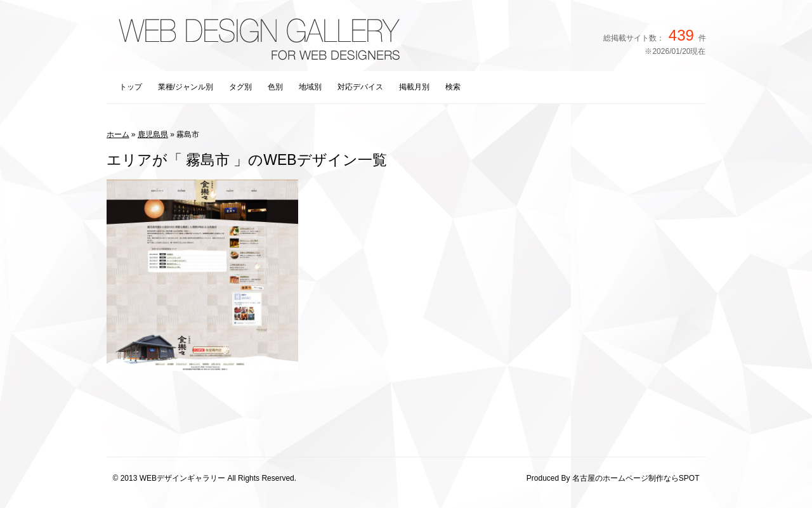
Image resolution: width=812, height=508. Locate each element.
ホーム (118, 134)
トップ (131, 87)
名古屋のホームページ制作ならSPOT (636, 478)
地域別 (310, 87)
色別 (275, 87)
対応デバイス (360, 87)
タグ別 (240, 87)
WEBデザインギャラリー (182, 478)
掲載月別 (414, 87)
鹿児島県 (153, 134)
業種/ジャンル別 (186, 87)
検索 (453, 87)
